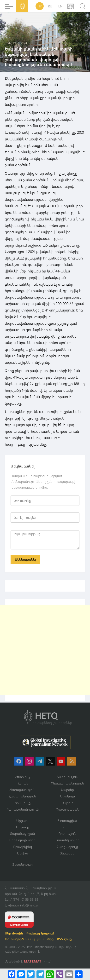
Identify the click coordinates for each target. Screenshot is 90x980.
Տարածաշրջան (22, 833)
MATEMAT (33, 961)
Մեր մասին (14, 933)
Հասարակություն (22, 796)
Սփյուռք (23, 827)
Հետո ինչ (23, 777)
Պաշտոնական (67, 809)
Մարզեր (67, 790)
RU (50, 6)
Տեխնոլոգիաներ (22, 840)
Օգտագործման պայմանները (29, 939)
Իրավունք (23, 803)
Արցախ (22, 821)
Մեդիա (23, 853)
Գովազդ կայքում (40, 933)
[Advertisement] (45, 650)
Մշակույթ (68, 796)
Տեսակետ (68, 853)
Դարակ (22, 783)
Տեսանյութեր (22, 864)
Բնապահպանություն (67, 783)
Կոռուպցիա (67, 821)
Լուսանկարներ (67, 840)
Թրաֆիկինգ (22, 847)
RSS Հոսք (64, 939)
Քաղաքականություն (23, 809)
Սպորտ (67, 803)
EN (60, 6)
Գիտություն (67, 833)
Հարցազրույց (67, 847)
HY (40, 6)
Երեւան (67, 827)
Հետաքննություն (22, 790)
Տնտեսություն (67, 777)
